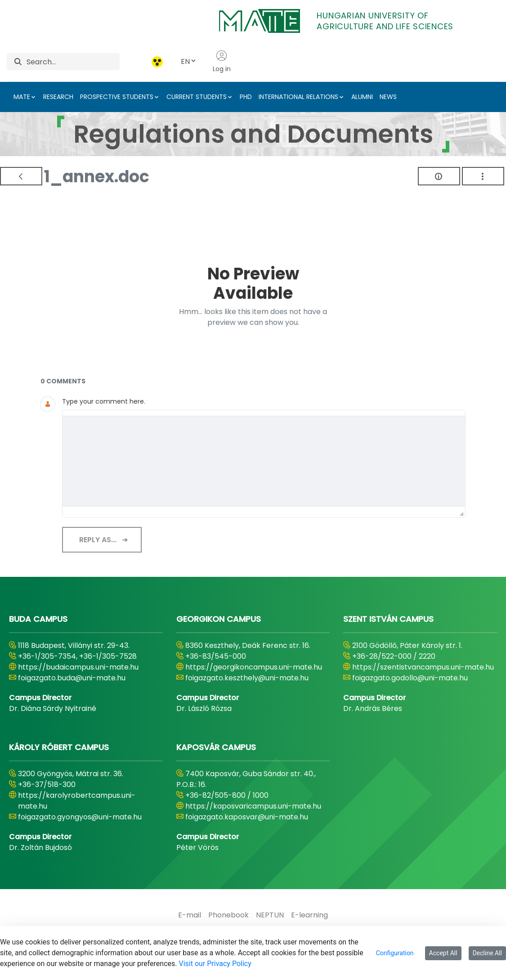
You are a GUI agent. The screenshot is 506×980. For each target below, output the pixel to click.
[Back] (21, 176)
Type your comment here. (104, 401)
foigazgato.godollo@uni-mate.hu (410, 678)
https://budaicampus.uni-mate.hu (78, 667)
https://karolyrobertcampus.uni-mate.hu (77, 801)
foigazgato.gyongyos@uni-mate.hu (80, 817)
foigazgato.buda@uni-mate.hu (72, 678)
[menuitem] (190, 915)
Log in (222, 62)
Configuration (395, 953)
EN (189, 61)
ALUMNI (362, 97)
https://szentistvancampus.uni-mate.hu (423, 667)
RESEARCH (58, 97)
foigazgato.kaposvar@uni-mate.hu (247, 817)
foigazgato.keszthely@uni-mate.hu (247, 678)
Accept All (443, 953)
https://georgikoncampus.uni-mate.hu (254, 667)
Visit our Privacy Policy (215, 964)
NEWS (388, 97)
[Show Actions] (483, 176)
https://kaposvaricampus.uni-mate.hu (253, 806)
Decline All (487, 953)
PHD (246, 97)
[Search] (73, 62)
